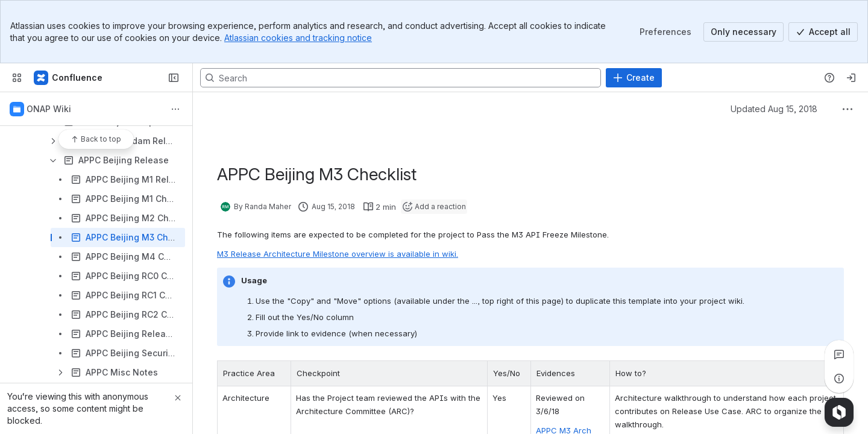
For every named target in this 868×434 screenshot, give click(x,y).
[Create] (634, 78)
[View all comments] (839, 354)
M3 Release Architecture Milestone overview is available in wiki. (338, 254)
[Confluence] (69, 78)
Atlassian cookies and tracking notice (298, 38)
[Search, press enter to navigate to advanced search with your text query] (401, 78)
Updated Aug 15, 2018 (774, 109)
